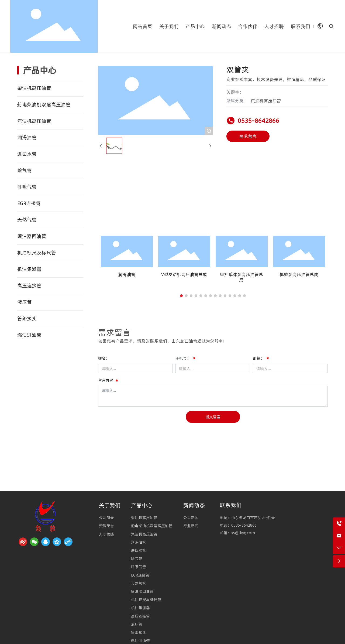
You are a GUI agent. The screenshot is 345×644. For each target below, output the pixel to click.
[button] (181, 296)
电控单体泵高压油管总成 (241, 277)
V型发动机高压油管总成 (184, 274)
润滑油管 (127, 274)
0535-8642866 (258, 121)
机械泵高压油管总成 (299, 274)
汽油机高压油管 (266, 101)
